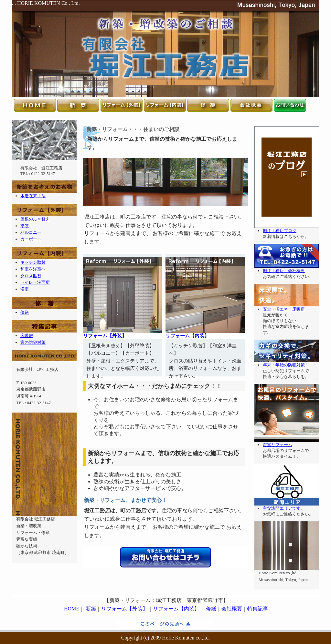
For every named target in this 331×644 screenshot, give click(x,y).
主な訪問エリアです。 (284, 508)
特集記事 (258, 609)
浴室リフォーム (278, 445)
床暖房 (27, 336)
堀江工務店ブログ (280, 231)
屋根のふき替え (35, 219)
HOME (72, 609)
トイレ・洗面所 (35, 282)
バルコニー (31, 232)
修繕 (25, 312)
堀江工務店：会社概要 (284, 271)
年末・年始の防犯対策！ (286, 365)
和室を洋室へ (33, 269)
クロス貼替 (31, 276)
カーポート (31, 239)
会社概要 (232, 609)
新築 (91, 609)
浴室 (25, 289)
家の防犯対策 (33, 342)
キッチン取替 (33, 262)
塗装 (25, 226)
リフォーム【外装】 (105, 336)
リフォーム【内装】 (187, 336)
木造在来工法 (33, 196)
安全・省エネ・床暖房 (284, 309)
